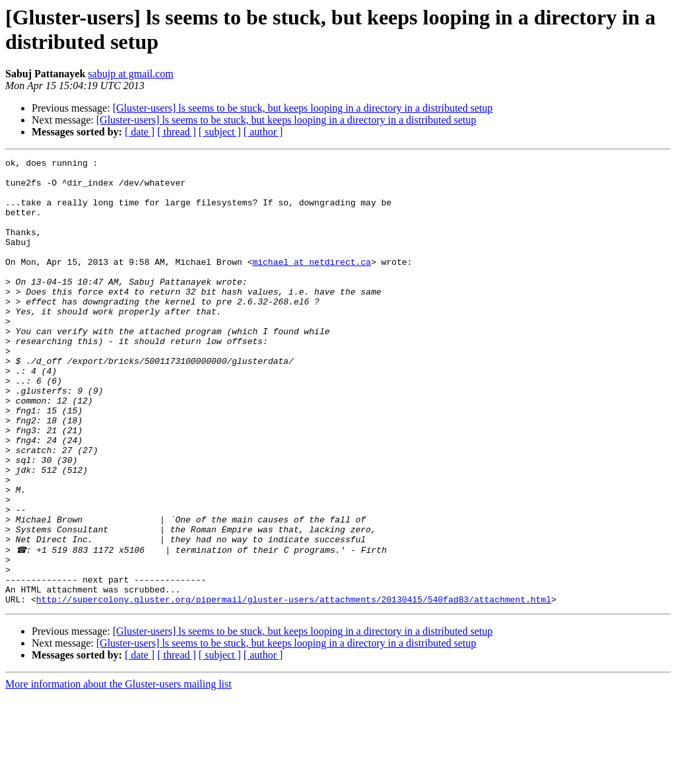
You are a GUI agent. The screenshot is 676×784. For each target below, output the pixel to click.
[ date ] (140, 132)
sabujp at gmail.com (130, 74)
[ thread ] (177, 132)
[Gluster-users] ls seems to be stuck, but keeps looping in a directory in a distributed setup (303, 108)
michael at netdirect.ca (311, 283)
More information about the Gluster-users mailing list (118, 772)
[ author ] (263, 132)
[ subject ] (220, 132)
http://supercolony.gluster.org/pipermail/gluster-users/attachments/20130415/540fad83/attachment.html (294, 688)
